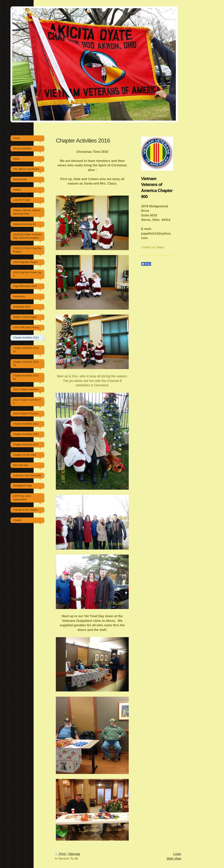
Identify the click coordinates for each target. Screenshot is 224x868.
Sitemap (74, 854)
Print (61, 854)
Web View (174, 859)
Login (177, 854)
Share (146, 264)
